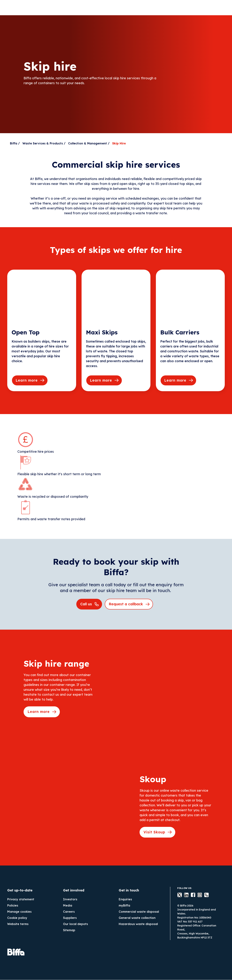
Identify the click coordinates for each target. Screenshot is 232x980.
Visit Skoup (155, 832)
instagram (198, 895)
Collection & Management (88, 143)
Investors (70, 899)
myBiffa (124, 906)
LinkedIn (184, 895)
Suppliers (70, 918)
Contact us (204, 895)
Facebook (191, 895)
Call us (86, 604)
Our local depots (75, 924)
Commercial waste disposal (139, 912)
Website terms (18, 924)
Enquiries (125, 899)
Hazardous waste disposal (138, 924)
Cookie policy (17, 918)
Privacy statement (21, 899)
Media (68, 906)
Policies (13, 906)
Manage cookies (19, 912)
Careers (69, 912)
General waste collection (137, 918)
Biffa (14, 143)
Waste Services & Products (43, 143)
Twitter (177, 895)
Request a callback (126, 604)
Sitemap (69, 930)
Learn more (27, 380)
